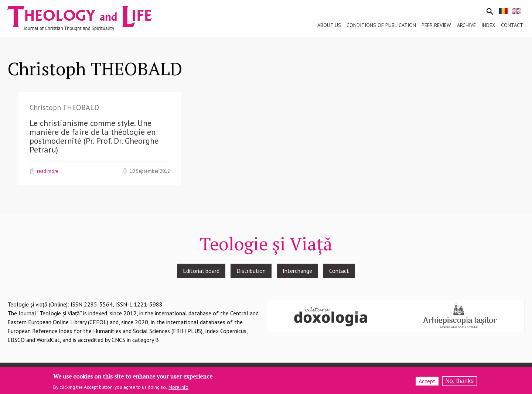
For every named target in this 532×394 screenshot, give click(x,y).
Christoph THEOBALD (64, 107)
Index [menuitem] (488, 25)
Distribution (251, 271)
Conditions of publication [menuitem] (381, 25)
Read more (48, 171)
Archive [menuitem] (466, 25)
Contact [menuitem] (512, 25)
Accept (427, 383)
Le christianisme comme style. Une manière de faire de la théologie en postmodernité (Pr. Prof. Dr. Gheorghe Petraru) (94, 136)
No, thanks (460, 383)
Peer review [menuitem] (436, 25)
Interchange (297, 271)
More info (178, 389)
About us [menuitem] (329, 25)
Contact (339, 271)
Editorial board (201, 271)
